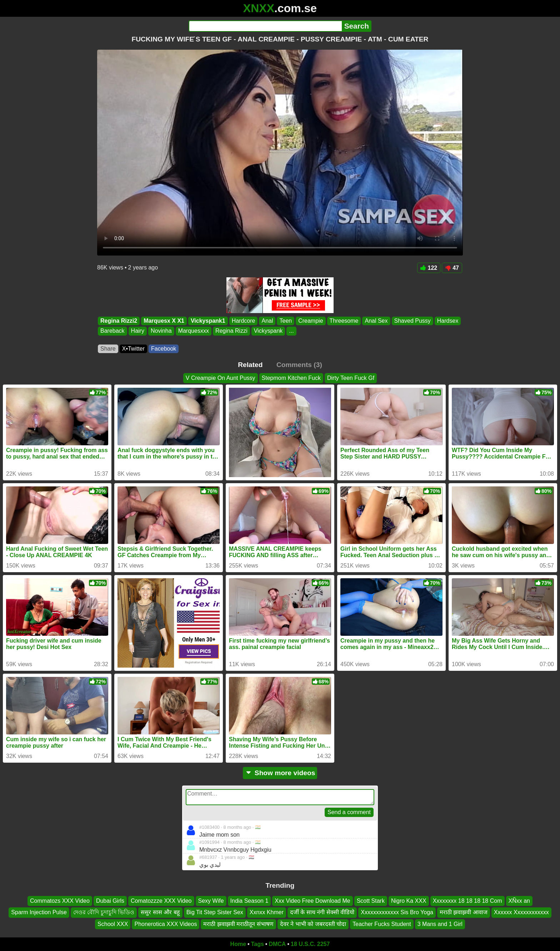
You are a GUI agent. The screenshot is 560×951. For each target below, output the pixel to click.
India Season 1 (249, 901)
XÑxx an (519, 901)
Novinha (161, 331)
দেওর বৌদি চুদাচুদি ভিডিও (104, 913)
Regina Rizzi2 (119, 321)
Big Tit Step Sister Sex (215, 913)
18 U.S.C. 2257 (310, 944)
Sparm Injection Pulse (39, 913)
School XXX (113, 924)
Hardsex (448, 321)
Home (238, 944)
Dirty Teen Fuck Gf (351, 378)
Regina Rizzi (231, 331)
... (291, 331)
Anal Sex (376, 321)
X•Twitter (133, 349)
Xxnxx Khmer (267, 913)
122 (429, 268)
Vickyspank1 (208, 321)
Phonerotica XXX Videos (166, 924)
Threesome (344, 321)
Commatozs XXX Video (60, 901)
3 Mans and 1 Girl (440, 924)
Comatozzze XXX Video (161, 901)
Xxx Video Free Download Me (312, 901)
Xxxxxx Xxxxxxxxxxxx (521, 913)
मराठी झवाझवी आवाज (464, 913)
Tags (257, 944)
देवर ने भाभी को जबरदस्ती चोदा (313, 924)
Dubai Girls (110, 901)
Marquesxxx (194, 331)
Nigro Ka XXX (409, 901)
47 (452, 268)
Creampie (311, 321)
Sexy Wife (211, 901)
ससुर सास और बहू (160, 913)
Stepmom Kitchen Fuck (291, 378)
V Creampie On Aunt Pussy (221, 378)
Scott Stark (371, 901)
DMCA (277, 944)
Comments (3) (299, 365)
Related (250, 365)
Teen (286, 321)
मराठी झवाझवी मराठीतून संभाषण (238, 924)
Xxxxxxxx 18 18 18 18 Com (467, 901)
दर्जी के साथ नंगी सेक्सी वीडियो (322, 913)
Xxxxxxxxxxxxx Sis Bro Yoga (397, 913)
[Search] (265, 26)
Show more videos (280, 773)
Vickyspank (268, 331)
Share (108, 349)
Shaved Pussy (412, 321)
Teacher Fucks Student (382, 924)
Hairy (138, 331)
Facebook (164, 349)
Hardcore (244, 321)
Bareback (112, 331)
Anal (267, 321)
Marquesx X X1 (164, 321)
